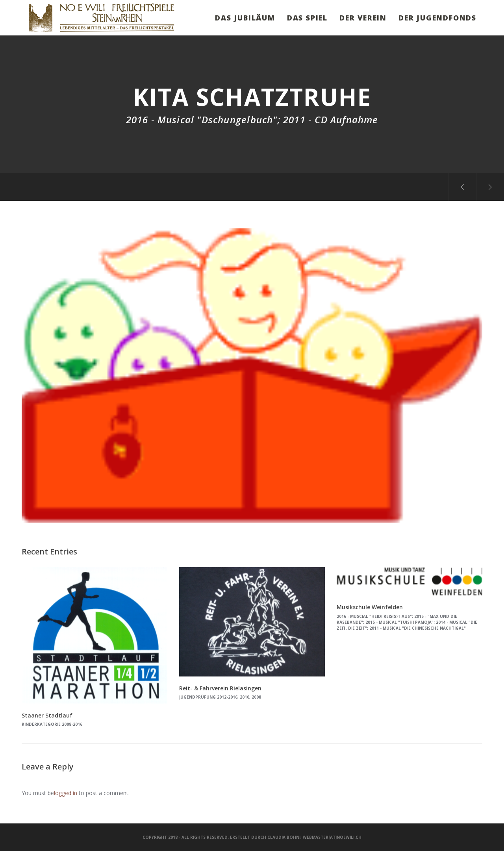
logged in (66, 793)
